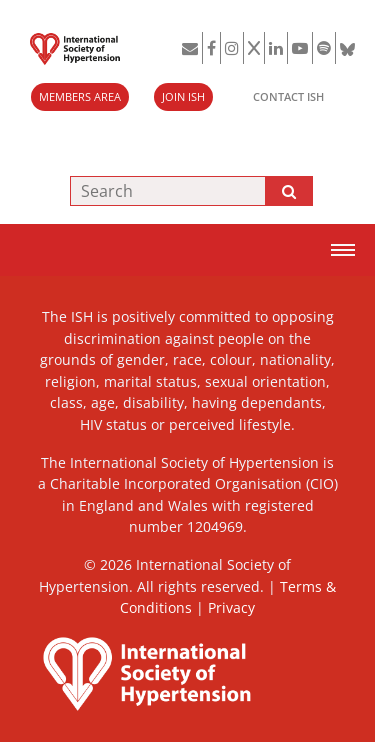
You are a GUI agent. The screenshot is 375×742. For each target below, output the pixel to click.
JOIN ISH (183, 96)
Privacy (231, 607)
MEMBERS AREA (80, 96)
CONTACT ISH (288, 96)
